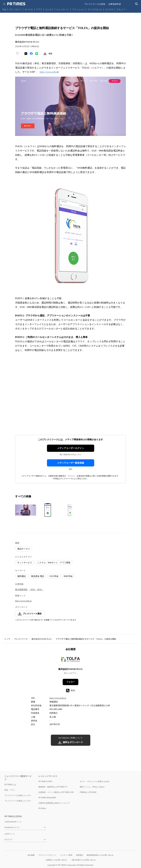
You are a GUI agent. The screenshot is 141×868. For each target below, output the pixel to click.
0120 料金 (54, 576)
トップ (7, 639)
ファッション (78, 9)
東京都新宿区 (21, 590)
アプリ (39, 9)
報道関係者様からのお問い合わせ (100, 855)
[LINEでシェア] (37, 54)
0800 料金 (68, 576)
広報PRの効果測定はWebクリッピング (54, 803)
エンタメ (49, 9)
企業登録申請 (115, 4)
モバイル (29, 9)
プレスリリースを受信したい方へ (18, 795)
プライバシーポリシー (47, 855)
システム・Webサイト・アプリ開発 (54, 563)
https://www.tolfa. (48, 72)
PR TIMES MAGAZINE (47, 798)
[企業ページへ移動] (70, 660)
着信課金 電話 (38, 576)
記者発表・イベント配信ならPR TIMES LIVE (56, 792)
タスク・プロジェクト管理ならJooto (94, 781)
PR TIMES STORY (45, 781)
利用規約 (80, 855)
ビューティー (63, 9)
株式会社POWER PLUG (42, 639)
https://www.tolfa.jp (58, 698)
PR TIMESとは (10, 785)
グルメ (120, 9)
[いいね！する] (17, 54)
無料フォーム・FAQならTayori (92, 787)
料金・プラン (10, 790)
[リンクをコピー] (50, 54)
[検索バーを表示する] (137, 4)
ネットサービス (25, 563)
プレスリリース (21, 639)
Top (4, 9)
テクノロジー (15, 9)
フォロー (71, 682)
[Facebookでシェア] (31, 54)
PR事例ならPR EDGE (88, 792)
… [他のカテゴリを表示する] (127, 9)
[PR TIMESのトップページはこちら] (16, 4)
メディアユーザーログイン (71, 448)
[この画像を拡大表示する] (26, 510)
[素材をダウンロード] (45, 54)
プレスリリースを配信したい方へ (18, 801)
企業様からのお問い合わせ (56, 860)
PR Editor (42, 808)
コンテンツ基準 (66, 855)
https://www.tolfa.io (23, 601)
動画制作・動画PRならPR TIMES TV (53, 787)
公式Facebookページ (13, 822)
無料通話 (22, 576)
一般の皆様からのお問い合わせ (83, 860)
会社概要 (31, 855)
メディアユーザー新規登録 (71, 463)
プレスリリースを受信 (95, 4)
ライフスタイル (95, 9)
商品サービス (24, 549)
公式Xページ (9, 834)
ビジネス (109, 9)
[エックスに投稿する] (26, 54)
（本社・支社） (36, 590)
